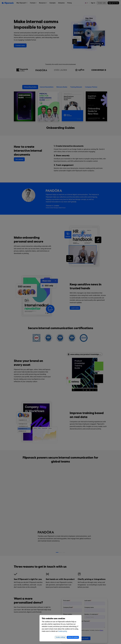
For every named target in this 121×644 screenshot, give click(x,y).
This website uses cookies (53, 618)
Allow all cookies (73, 637)
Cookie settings (60, 637)
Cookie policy (63, 631)
